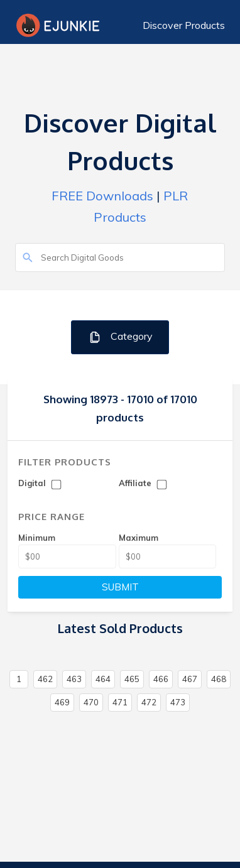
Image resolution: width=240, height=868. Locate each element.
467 (190, 679)
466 (161, 679)
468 (219, 679)
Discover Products (184, 25)
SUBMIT (120, 587)
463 (74, 679)
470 (91, 702)
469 (62, 702)
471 (120, 702)
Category (120, 337)
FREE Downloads (102, 196)
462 (45, 679)
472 (149, 702)
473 (178, 702)
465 (132, 679)
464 (103, 679)
